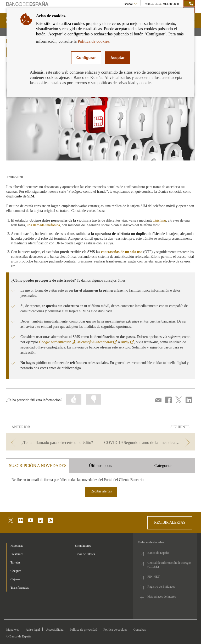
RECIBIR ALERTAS (170, 522)
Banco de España (158, 553)
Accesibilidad (55, 630)
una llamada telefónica (43, 225)
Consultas (140, 630)
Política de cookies (115, 630)
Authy (127, 342)
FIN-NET (153, 577)
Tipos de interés (85, 554)
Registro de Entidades (161, 587)
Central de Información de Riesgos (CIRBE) (169, 565)
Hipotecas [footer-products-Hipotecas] (17, 546)
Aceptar (118, 58)
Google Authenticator (57, 342)
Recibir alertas (101, 491)
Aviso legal (33, 630)
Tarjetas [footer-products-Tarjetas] (15, 562)
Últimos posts (100, 466)
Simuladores (83, 546)
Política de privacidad (83, 630)
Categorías (163, 466)
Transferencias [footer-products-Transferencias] (20, 588)
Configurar (86, 58)
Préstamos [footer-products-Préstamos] (17, 554)
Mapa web (13, 630)
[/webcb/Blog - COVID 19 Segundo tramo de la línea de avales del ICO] (148, 442)
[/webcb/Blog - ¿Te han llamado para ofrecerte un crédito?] (53, 442)
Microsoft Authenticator (97, 342)
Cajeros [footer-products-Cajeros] (15, 579)
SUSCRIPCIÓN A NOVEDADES (38, 466)
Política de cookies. (94, 41)
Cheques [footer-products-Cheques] (16, 571)
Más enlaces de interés (161, 597)
